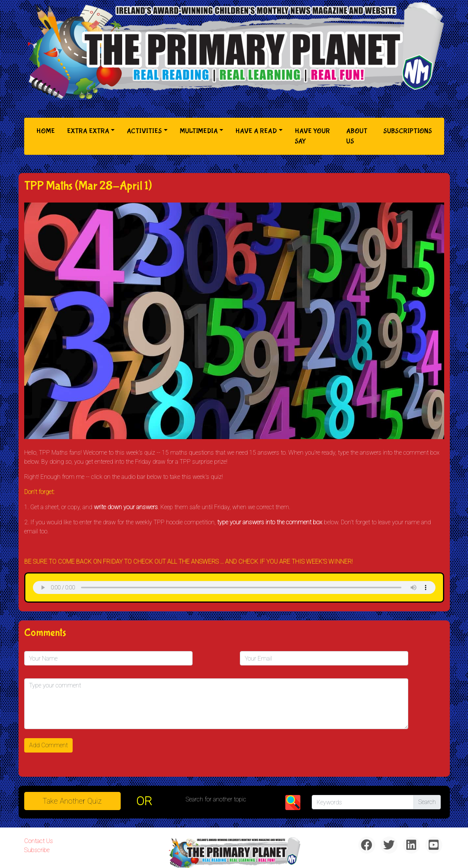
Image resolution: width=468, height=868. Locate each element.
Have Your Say (312, 136)
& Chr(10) (234, 587)
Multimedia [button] (199, 131)
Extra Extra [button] (88, 131)
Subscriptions (408, 131)
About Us (357, 136)
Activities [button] (144, 131)
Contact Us (39, 841)
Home (47, 130)
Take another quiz (72, 801)
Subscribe (37, 850)
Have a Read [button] (256, 131)
